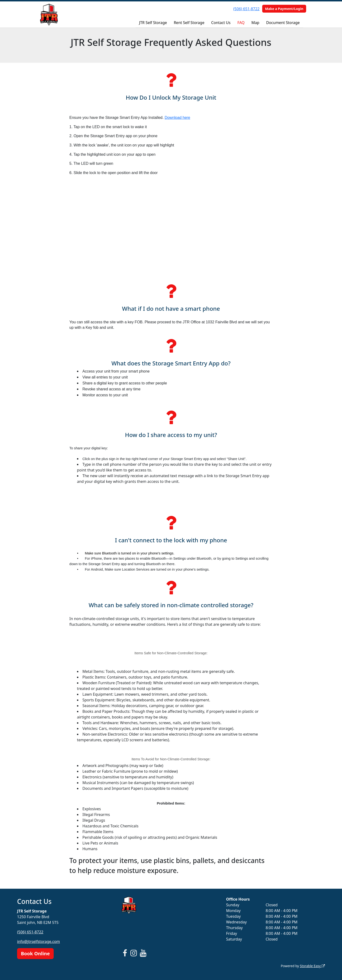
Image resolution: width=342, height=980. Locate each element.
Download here (177, 118)
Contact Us (221, 23)
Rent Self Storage (189, 23)
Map (255, 23)
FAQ (241, 23)
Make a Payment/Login (284, 9)
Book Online (35, 953)
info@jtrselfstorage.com (38, 941)
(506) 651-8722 (246, 9)
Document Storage (283, 23)
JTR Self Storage (153, 23)
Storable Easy (312, 966)
